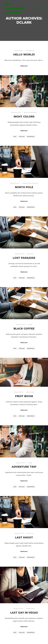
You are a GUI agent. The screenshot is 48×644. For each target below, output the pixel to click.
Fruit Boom (24, 396)
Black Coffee (24, 329)
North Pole (24, 187)
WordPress (34, 112)
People (30, 183)
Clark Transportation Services (15, 8)
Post (29, 112)
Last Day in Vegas (24, 613)
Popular (22, 137)
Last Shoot (24, 537)
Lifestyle (25, 183)
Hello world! (24, 54)
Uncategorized (30, 51)
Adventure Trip (24, 467)
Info (15, 137)
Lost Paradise (24, 258)
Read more (24, 66)
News (25, 112)
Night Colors (24, 117)
